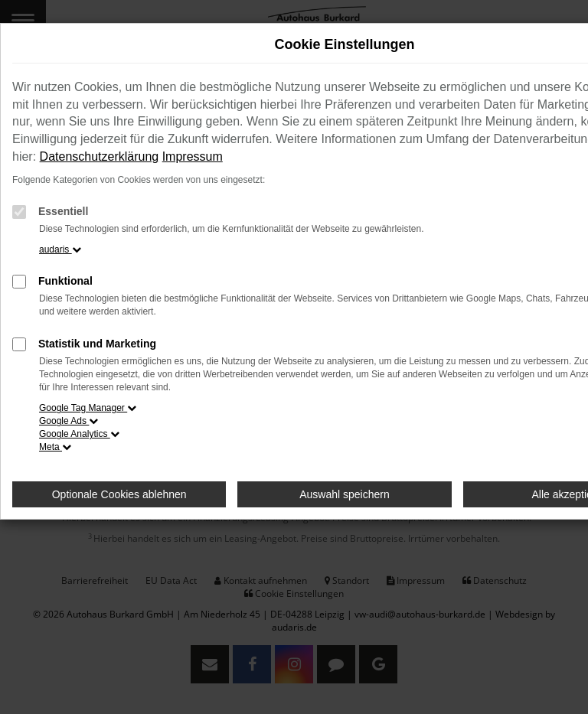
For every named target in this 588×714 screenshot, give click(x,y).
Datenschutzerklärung (100, 156)
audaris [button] (60, 249)
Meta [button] (55, 447)
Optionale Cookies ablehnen (119, 494)
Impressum (193, 156)
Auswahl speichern (345, 494)
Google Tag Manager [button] (88, 408)
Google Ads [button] (69, 421)
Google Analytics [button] (79, 434)
